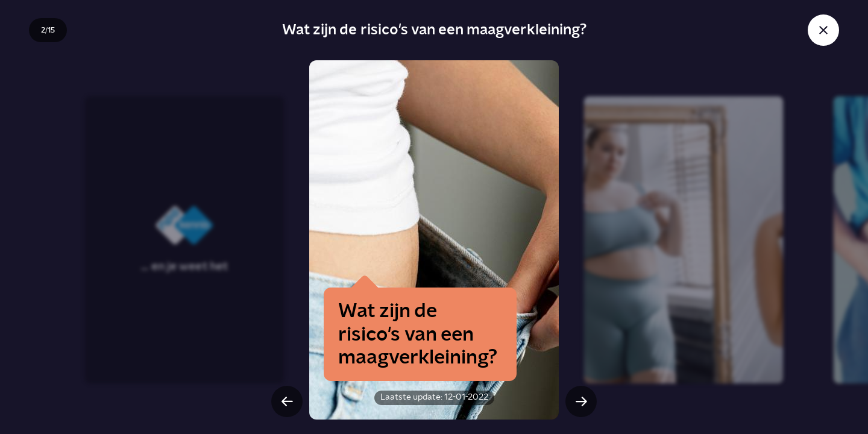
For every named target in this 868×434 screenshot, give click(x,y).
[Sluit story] (823, 30)
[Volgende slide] (581, 401)
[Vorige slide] (287, 401)
